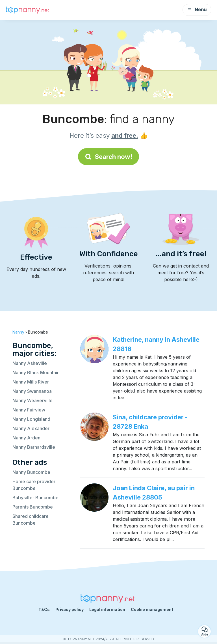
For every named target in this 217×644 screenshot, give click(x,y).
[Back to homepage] (28, 10)
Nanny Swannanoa (32, 391)
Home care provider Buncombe (34, 485)
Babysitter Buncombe (35, 498)
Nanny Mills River (31, 382)
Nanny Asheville (30, 363)
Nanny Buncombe (31, 472)
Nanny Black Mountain (36, 373)
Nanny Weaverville (32, 400)
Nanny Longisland (31, 419)
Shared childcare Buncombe (31, 520)
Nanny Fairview (29, 410)
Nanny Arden (26, 438)
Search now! (108, 157)
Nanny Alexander (31, 428)
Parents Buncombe (33, 507)
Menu (197, 10)
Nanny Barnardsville (34, 447)
